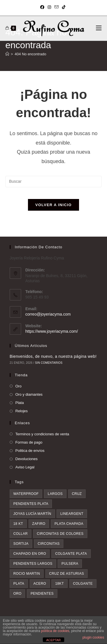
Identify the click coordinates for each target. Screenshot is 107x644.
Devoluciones (27, 459)
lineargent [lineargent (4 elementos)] (72, 514)
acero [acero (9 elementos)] (40, 584)
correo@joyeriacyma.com (48, 314)
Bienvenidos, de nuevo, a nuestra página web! (53, 356)
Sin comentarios (49, 363)
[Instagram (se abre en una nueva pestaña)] (49, 7)
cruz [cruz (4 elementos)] (77, 494)
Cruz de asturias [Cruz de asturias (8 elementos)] (66, 574)
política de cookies (55, 631)
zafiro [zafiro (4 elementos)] (39, 524)
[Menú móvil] (99, 28)
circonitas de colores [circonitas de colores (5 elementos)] (60, 534)
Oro (19, 386)
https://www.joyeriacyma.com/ (52, 331)
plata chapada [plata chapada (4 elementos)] (69, 524)
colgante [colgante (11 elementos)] (83, 584)
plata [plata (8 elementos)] (19, 584)
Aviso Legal (25, 467)
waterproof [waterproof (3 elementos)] (26, 494)
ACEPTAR (53, 640)
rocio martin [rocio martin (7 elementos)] (27, 574)
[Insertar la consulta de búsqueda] (54, 182)
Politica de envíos (30, 451)
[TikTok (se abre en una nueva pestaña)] (64, 7)
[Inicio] (7, 54)
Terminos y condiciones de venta (42, 434)
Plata (20, 403)
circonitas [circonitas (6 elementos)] (49, 544)
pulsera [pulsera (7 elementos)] (70, 564)
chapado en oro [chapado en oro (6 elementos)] (30, 554)
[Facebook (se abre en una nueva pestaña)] (43, 7)
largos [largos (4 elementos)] (55, 494)
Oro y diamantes (29, 394)
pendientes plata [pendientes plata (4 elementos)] (31, 504)
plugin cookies (93, 637)
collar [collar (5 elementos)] (21, 534)
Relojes (22, 411)
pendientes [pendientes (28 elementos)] (42, 594)
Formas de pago (29, 442)
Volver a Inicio (53, 205)
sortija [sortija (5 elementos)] (21, 544)
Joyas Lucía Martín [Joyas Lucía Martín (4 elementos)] (32, 514)
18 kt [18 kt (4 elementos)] (18, 524)
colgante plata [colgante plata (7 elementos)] (71, 554)
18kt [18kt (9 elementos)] (59, 584)
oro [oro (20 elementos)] (18, 594)
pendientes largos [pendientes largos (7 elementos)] (33, 564)
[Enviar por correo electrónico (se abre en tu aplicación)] (56, 7)
